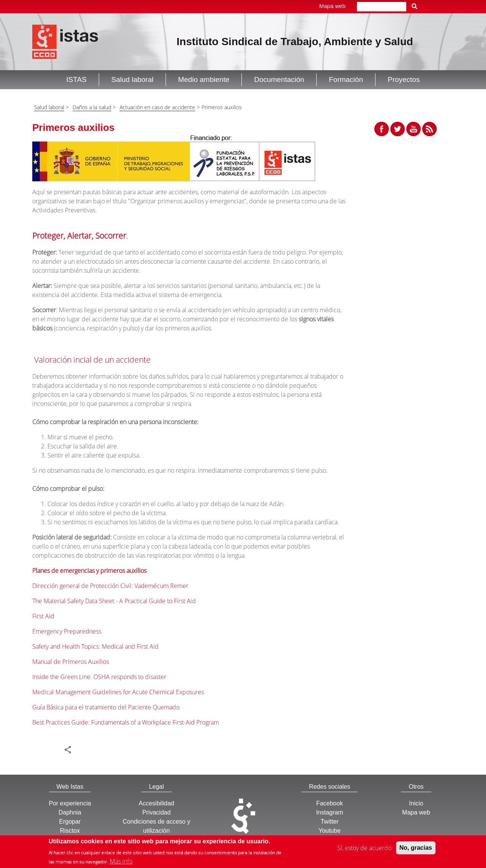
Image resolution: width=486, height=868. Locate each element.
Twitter (329, 822)
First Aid (43, 616)
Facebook (330, 803)
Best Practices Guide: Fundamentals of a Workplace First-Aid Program (126, 722)
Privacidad (157, 812)
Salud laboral (49, 107)
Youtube (330, 831)
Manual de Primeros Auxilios (71, 662)
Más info (121, 862)
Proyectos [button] (404, 79)
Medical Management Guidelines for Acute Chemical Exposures (118, 692)
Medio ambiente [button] (204, 79)
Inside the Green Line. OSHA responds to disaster (99, 677)
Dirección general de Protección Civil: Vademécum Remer (110, 586)
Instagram (329, 812)
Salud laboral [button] (132, 79)
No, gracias (416, 848)
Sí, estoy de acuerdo (364, 849)
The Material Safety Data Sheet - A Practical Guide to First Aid (114, 601)
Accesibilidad (156, 803)
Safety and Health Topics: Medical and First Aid (95, 646)
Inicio (416, 803)
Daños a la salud (92, 107)
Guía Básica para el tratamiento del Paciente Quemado (106, 707)
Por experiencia (70, 803)
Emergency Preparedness (67, 631)
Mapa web (332, 6)
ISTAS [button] (77, 79)
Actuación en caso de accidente (157, 107)
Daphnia (70, 812)
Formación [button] (346, 79)
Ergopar (70, 822)
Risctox (70, 831)
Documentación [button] (279, 79)
